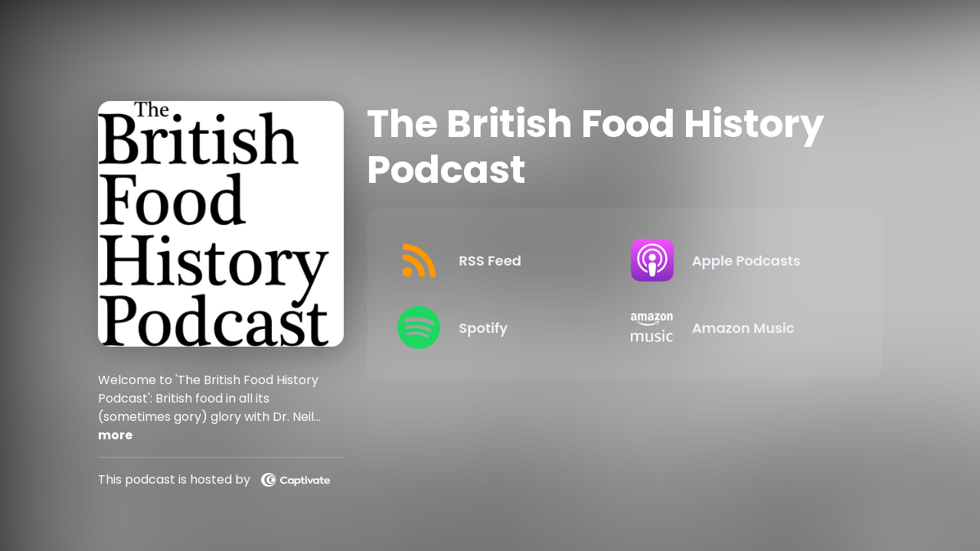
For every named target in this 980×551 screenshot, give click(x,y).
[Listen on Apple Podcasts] (735, 260)
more (115, 435)
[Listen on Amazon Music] (735, 328)
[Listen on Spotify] (501, 328)
